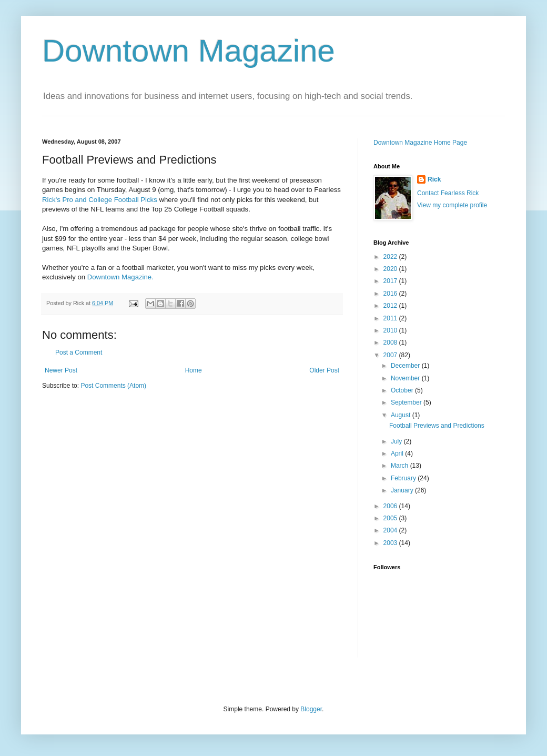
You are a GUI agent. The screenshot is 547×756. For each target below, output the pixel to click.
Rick (434, 179)
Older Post (324, 370)
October (403, 390)
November (406, 378)
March (401, 466)
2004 (391, 530)
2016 (391, 294)
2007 (391, 355)
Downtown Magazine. (120, 277)
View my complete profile (452, 205)
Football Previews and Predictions (437, 426)
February (404, 478)
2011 (391, 318)
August (402, 415)
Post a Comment (79, 352)
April (398, 453)
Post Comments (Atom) (113, 386)
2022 (391, 257)
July (397, 441)
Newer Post (61, 370)
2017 (391, 281)
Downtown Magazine (189, 51)
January (403, 490)
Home (194, 370)
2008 (391, 342)
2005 (391, 518)
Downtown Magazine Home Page (420, 143)
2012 (391, 306)
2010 (391, 330)
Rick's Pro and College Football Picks (100, 200)
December (406, 366)
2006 (391, 506)
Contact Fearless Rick (448, 193)
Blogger (311, 709)
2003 (391, 543)
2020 (391, 269)
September (407, 402)
